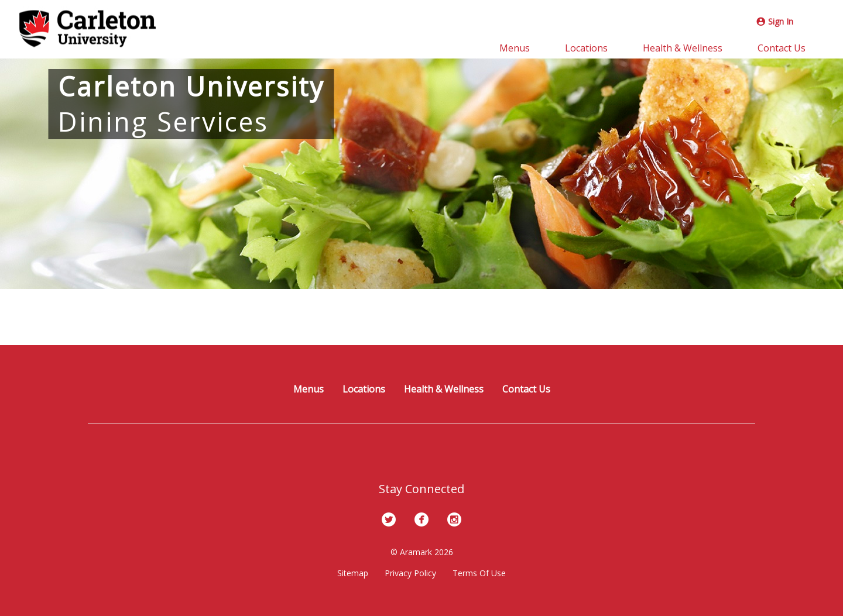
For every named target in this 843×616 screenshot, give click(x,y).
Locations (586, 48)
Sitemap (353, 573)
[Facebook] (691, 22)
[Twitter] (663, 22)
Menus (515, 48)
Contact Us (782, 48)
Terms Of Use (479, 573)
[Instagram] (719, 22)
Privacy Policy (410, 573)
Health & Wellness (683, 48)
